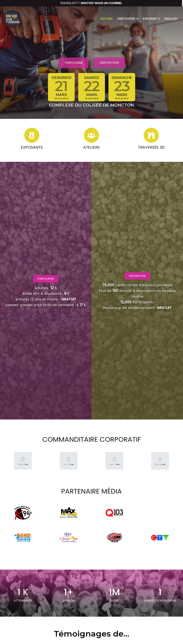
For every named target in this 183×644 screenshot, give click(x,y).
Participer (74, 63)
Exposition (109, 63)
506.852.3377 (69, 3)
